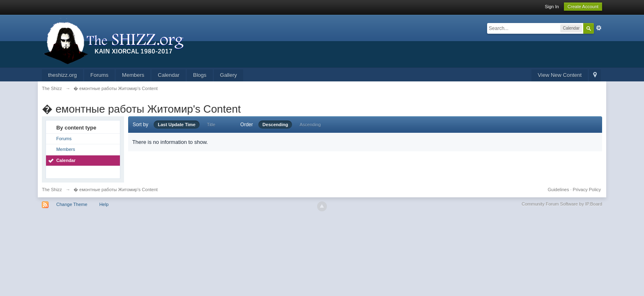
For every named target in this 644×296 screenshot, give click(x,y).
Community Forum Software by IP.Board (562, 204)
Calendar (169, 75)
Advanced (599, 28)
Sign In (552, 7)
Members (133, 75)
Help (104, 204)
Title (211, 125)
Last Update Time (177, 125)
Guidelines (559, 190)
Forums (99, 75)
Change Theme (72, 204)
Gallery (229, 75)
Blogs (200, 75)
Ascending (310, 125)
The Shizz (52, 190)
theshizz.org (62, 75)
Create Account (583, 7)
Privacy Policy (587, 190)
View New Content (560, 75)
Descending (275, 125)
